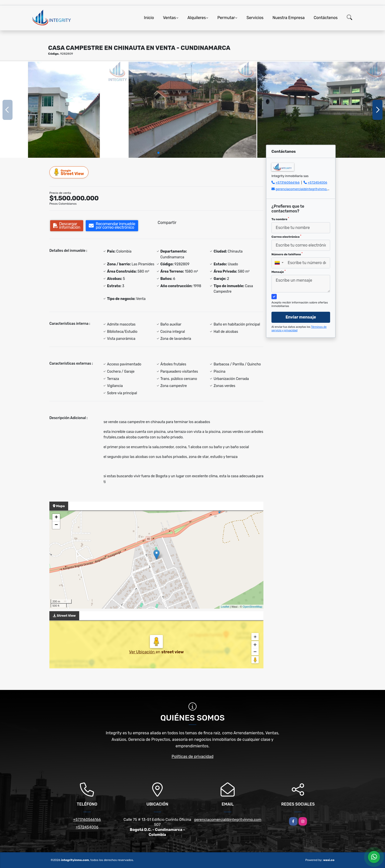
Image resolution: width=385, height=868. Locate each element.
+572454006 (317, 182)
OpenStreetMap (252, 607)
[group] (64, 110)
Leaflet (225, 607)
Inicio (149, 18)
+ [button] (56, 518)
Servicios (255, 18)
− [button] (56, 525)
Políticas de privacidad (193, 757)
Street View (69, 172)
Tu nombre (280, 219)
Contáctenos (326, 18)
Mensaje (278, 272)
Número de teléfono (287, 254)
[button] (158, 153)
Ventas (169, 18)
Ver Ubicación (142, 652)
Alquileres (197, 18)
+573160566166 (287, 182)
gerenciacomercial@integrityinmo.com (305, 189)
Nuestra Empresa (288, 18)
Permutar (226, 18)
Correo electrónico (286, 236)
